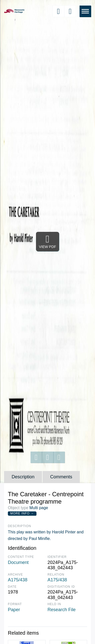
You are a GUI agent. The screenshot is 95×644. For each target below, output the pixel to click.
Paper (14, 610)
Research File (62, 610)
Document (18, 562)
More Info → (22, 513)
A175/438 (18, 580)
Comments (61, 477)
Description (23, 477)
